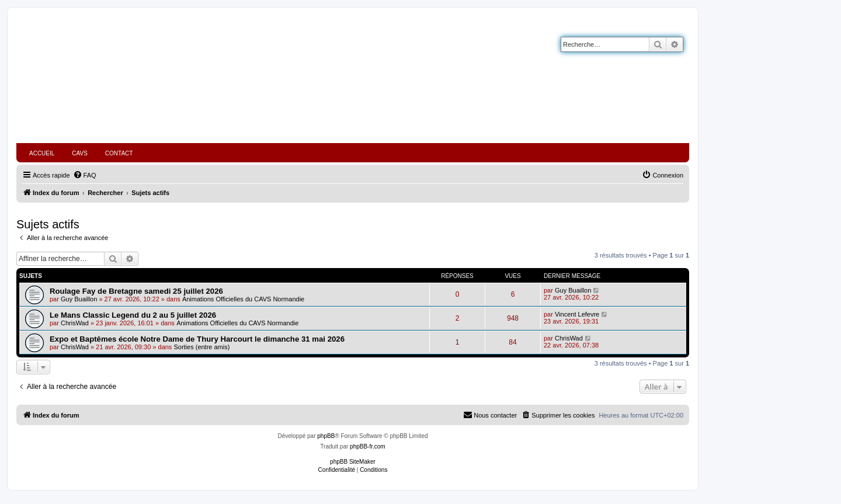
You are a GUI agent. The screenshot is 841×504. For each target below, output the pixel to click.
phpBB (326, 436)
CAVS (80, 153)
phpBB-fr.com (368, 446)
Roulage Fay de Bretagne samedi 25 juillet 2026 (136, 291)
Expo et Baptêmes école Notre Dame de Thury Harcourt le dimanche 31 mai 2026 (197, 339)
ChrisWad (75, 323)
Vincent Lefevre (577, 314)
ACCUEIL (42, 153)
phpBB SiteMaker (353, 462)
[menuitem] (85, 175)
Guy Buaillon (79, 299)
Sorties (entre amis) (201, 347)
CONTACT (119, 153)
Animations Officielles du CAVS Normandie (243, 299)
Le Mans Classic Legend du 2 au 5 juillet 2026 (133, 315)
